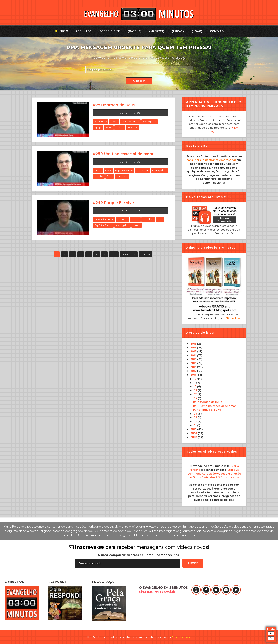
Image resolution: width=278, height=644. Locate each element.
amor (114, 122)
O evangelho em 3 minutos (208, 466)
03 (196, 417)
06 (196, 398)
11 (195, 383)
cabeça (123, 219)
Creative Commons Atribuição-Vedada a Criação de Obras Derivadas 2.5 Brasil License (214, 474)
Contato (217, 31)
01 (195, 425)
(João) (197, 31)
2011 (193, 375)
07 (196, 394)
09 (196, 390)
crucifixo (148, 219)
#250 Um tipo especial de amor (123, 154)
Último (146, 254)
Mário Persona (182, 637)
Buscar (139, 81)
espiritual (143, 170)
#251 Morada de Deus (114, 105)
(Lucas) (178, 31)
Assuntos (84, 31)
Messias (133, 127)
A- (271, 638)
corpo (135, 219)
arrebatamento (104, 219)
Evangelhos (159, 170)
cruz (160, 219)
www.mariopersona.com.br (166, 527)
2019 (194, 344)
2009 (194, 433)
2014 (194, 363)
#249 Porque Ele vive (113, 203)
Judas (120, 127)
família (99, 176)
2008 (194, 437)
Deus (108, 170)
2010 (194, 429)
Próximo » (129, 254)
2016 (194, 355)
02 (196, 421)
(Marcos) (157, 31)
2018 (194, 347)
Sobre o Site (110, 31)
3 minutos (101, 122)
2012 (194, 371)
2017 (194, 351)
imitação (122, 176)
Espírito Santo (130, 122)
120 (114, 254)
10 (195, 386)
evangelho (150, 122)
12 (195, 379)
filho (110, 176)
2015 (194, 359)
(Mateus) (135, 31)
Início (61, 31)
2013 (194, 367)
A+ (271, 633)
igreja (98, 127)
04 (196, 414)
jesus (109, 127)
